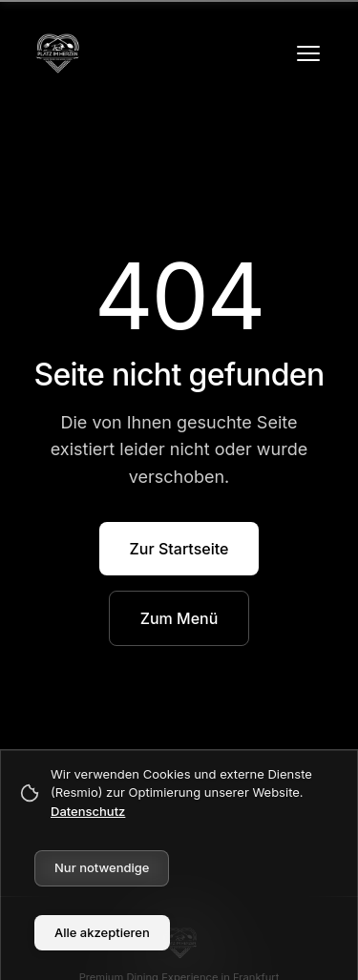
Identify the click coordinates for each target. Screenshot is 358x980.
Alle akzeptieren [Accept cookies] (102, 932)
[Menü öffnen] (308, 53)
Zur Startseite (179, 549)
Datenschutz (88, 811)
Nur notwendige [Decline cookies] (102, 867)
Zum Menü (179, 618)
